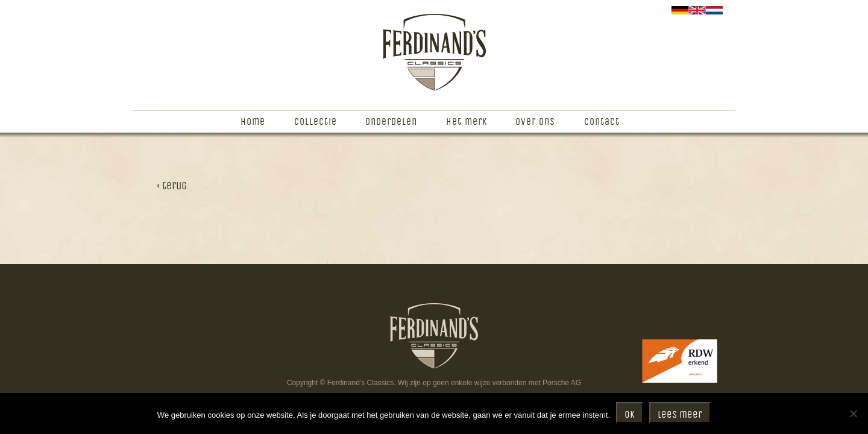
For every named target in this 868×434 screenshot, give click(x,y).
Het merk (467, 122)
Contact (602, 122)
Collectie (316, 122)
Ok (630, 415)
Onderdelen (391, 122)
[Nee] (853, 414)
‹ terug (172, 186)
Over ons (535, 122)
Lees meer (680, 415)
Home (253, 122)
